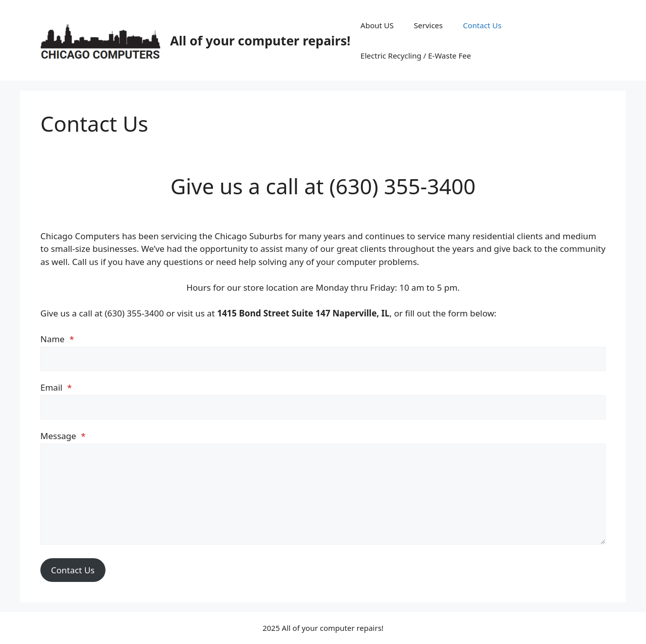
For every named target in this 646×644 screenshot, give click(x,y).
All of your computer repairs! (260, 40)
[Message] (323, 494)
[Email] (323, 407)
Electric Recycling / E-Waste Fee (416, 56)
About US (377, 25)
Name (57, 339)
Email (56, 387)
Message (63, 436)
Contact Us (482, 25)
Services (428, 25)
